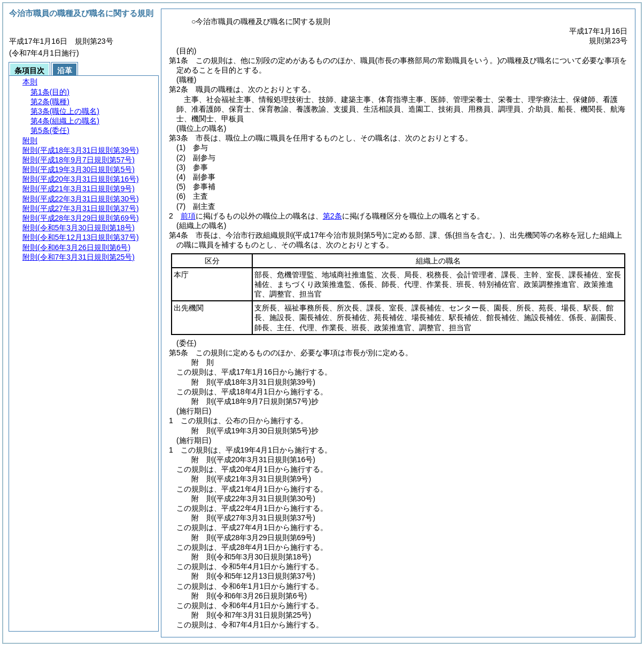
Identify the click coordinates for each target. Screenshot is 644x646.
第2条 (332, 216)
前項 (188, 216)
